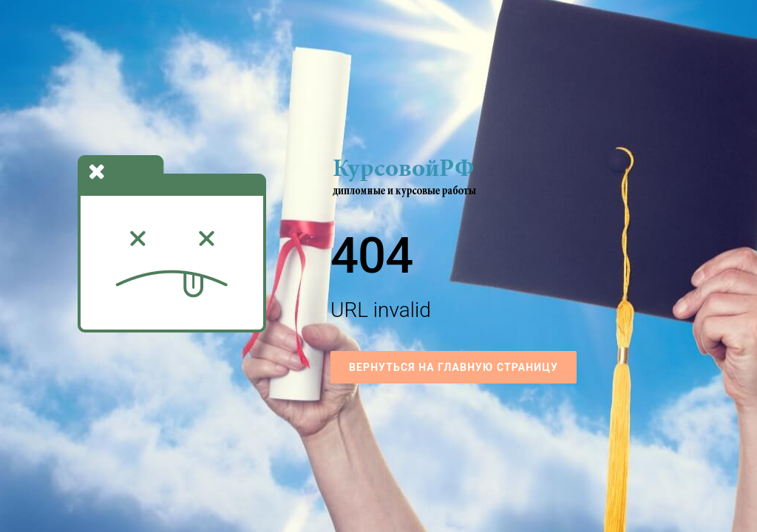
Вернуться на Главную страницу (454, 367)
